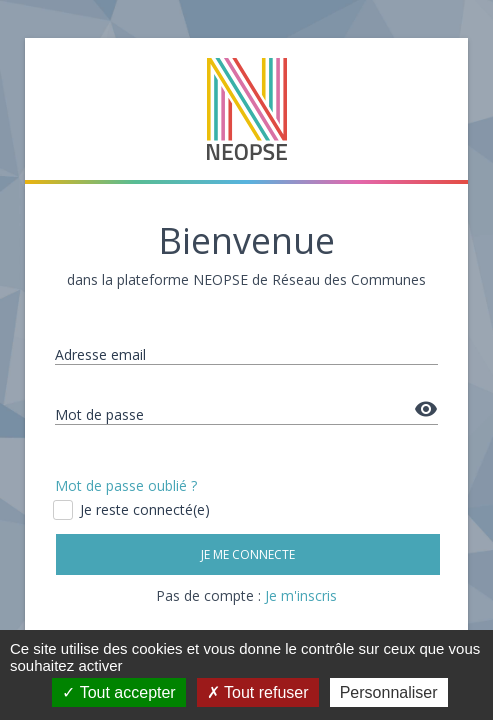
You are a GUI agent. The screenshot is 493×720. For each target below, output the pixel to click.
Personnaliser (389, 692)
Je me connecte (248, 554)
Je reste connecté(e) (132, 509)
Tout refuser (258, 692)
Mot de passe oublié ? (126, 485)
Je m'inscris (301, 595)
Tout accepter (118, 692)
